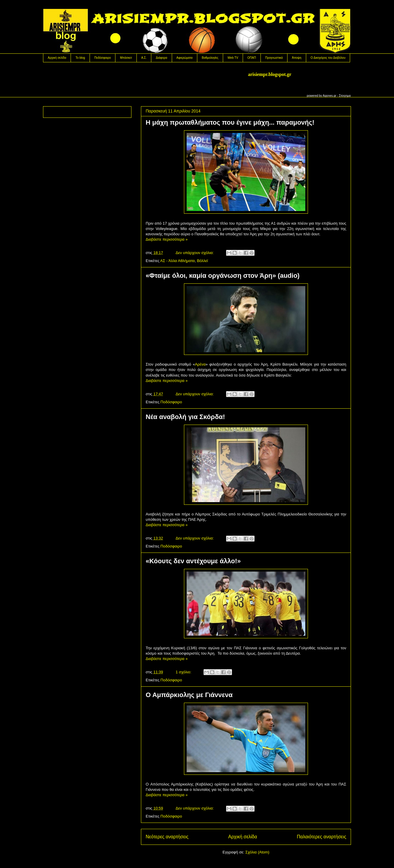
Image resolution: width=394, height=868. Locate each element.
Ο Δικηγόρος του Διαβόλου (328, 58)
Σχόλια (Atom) (257, 852)
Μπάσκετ (126, 58)
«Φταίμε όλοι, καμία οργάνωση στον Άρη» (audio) (223, 276)
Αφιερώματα (185, 58)
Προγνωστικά (274, 58)
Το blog (80, 58)
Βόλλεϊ (202, 261)
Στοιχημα (345, 96)
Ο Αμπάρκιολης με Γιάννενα (189, 695)
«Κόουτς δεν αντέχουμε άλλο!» (193, 561)
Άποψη (297, 58)
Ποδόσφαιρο (103, 58)
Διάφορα (161, 58)
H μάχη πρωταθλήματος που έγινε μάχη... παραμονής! (230, 122)
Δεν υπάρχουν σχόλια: (195, 253)
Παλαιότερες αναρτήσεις (322, 837)
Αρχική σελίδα (57, 58)
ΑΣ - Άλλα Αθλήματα (177, 261)
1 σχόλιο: (184, 672)
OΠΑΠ (252, 58)
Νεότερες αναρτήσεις (167, 837)
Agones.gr (330, 96)
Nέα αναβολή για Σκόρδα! (185, 417)
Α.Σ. (144, 58)
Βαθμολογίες (210, 58)
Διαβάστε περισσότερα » (167, 239)
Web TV (233, 58)
